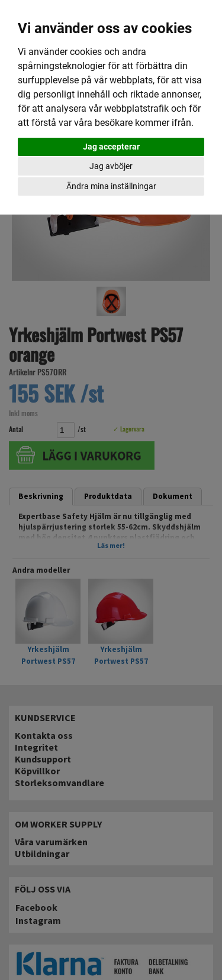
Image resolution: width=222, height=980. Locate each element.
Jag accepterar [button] (111, 147)
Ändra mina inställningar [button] (111, 186)
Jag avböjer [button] (111, 166)
